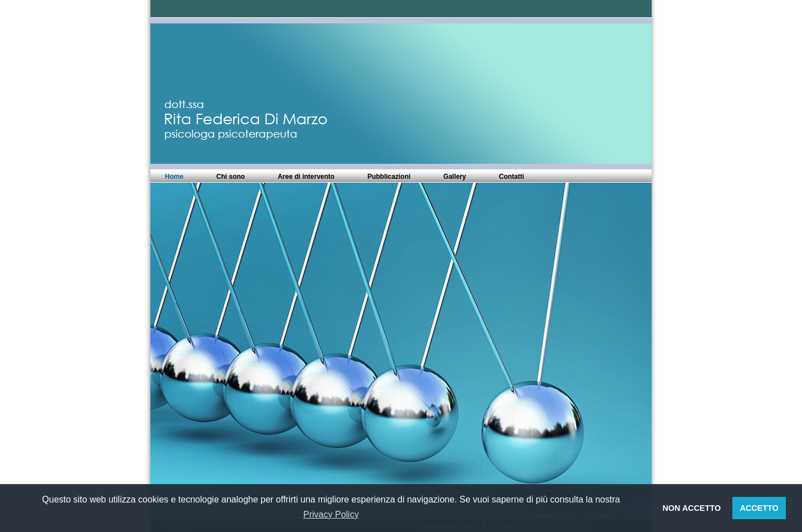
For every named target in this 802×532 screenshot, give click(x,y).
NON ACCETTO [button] (691, 508)
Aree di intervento (306, 177)
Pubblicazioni (389, 177)
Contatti (512, 177)
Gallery (455, 177)
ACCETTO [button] (759, 508)
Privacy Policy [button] (331, 514)
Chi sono (230, 177)
